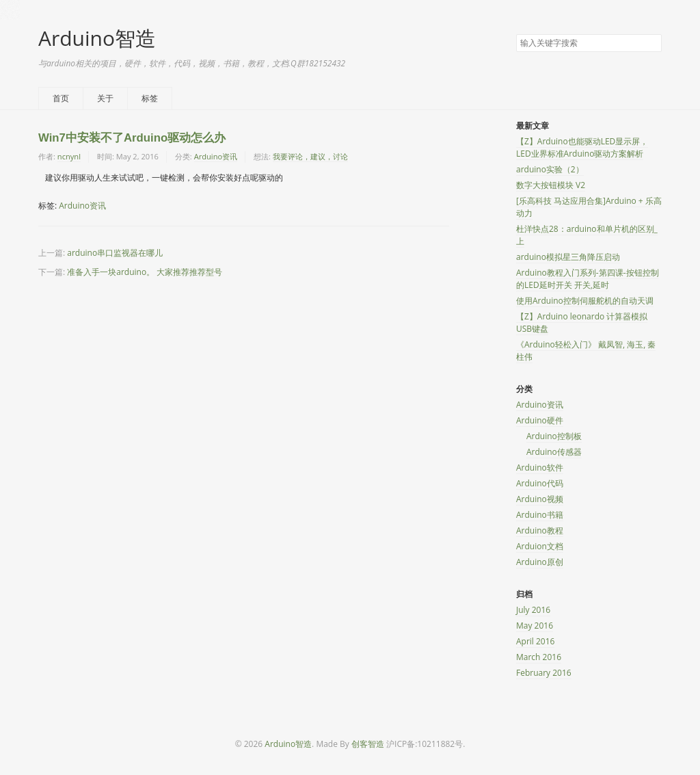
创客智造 (368, 744)
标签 (150, 98)
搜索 (651, 44)
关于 (105, 98)
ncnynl (69, 156)
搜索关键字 (516, 34)
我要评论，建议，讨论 (310, 156)
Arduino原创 (540, 562)
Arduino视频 (540, 499)
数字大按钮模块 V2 (551, 185)
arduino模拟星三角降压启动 (568, 257)
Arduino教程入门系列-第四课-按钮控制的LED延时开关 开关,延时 (588, 279)
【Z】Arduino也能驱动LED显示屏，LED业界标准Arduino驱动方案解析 (582, 147)
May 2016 (535, 626)
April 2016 (535, 641)
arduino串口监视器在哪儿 (115, 253)
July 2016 (533, 610)
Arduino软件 (540, 468)
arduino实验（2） (550, 169)
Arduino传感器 (554, 452)
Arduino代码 (540, 483)
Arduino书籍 (540, 515)
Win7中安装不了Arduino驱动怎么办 (132, 138)
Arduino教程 (540, 530)
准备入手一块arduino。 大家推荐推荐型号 (145, 272)
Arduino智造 (97, 38)
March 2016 (539, 657)
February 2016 (544, 673)
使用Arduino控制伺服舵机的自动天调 (585, 301)
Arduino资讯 (216, 156)
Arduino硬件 (540, 420)
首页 (61, 98)
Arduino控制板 (554, 436)
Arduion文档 (540, 546)
